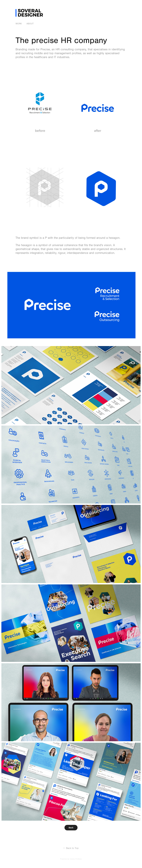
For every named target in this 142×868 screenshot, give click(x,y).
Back (71, 828)
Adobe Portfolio (76, 859)
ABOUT (30, 24)
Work (19, 24)
